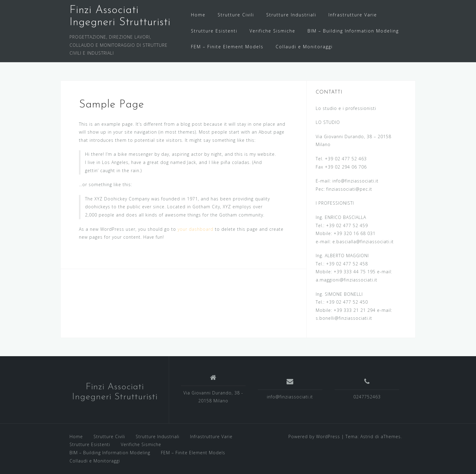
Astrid (367, 436)
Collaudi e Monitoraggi (304, 47)
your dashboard (195, 229)
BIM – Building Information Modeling (353, 31)
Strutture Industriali (291, 15)
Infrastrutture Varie (353, 15)
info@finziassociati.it (290, 397)
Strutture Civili (236, 15)
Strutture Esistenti (214, 31)
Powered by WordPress (314, 436)
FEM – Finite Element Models (227, 47)
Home (198, 15)
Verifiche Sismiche (272, 31)
